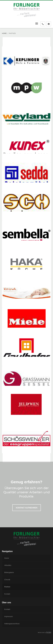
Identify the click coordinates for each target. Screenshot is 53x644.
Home (4, 33)
